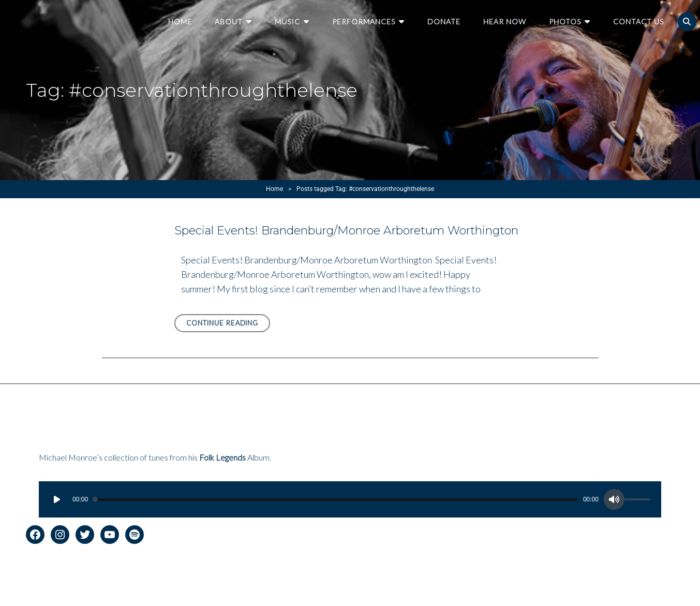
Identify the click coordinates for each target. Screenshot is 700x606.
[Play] (57, 499)
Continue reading (228, 325)
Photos (565, 21)
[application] (350, 499)
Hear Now (505, 21)
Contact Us (638, 21)
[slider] (336, 500)
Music (287, 21)
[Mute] (614, 499)
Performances (364, 21)
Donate (444, 21)
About (229, 21)
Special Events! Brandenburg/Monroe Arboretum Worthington (346, 231)
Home (180, 21)
